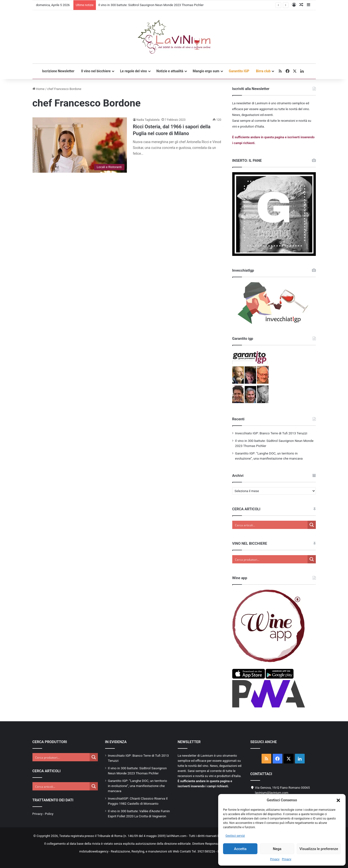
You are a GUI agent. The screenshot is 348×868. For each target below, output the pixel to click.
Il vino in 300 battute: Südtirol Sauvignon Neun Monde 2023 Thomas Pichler (151, 5)
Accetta (240, 849)
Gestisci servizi (235, 836)
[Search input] (270, 525)
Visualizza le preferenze (319, 849)
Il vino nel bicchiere (96, 71)
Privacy (275, 859)
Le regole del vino (134, 71)
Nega (277, 849)
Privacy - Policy (43, 814)
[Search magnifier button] (312, 525)
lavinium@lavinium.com (272, 793)
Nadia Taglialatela (148, 120)
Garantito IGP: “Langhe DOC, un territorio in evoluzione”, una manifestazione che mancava (138, 786)
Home (39, 89)
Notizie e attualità (170, 71)
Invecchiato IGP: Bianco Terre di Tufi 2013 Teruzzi (271, 433)
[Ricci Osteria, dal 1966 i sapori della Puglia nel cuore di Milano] (80, 145)
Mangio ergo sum (206, 71)
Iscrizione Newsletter (58, 71)
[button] (338, 800)
